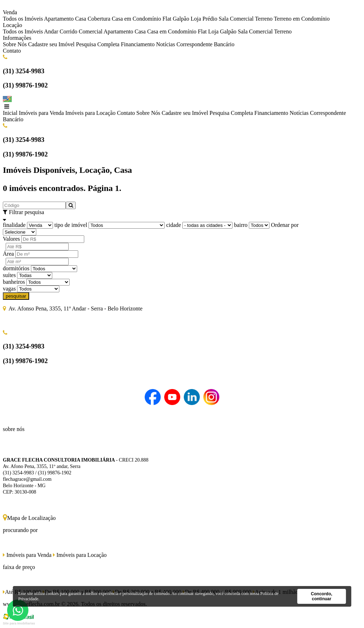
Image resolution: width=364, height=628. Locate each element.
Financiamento (138, 44)
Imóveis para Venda (41, 113)
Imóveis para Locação (90, 113)
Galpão (181, 19)
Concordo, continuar (322, 596)
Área (8, 254)
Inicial (10, 113)
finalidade (14, 225)
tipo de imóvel (71, 225)
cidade (173, 225)
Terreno (264, 19)
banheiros (14, 282)
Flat (167, 19)
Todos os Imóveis (23, 19)
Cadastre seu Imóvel (51, 44)
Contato (12, 51)
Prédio (210, 19)
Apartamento (59, 19)
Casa (81, 19)
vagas (9, 289)
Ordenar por (285, 225)
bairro (241, 225)
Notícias (165, 44)
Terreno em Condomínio (302, 19)
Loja (196, 19)
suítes (9, 275)
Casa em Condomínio (136, 19)
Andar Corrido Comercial (73, 31)
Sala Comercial (236, 19)
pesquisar (16, 296)
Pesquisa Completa (98, 44)
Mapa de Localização (29, 518)
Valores (11, 239)
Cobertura (99, 19)
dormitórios (16, 268)
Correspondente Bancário (205, 44)
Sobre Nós (15, 44)
